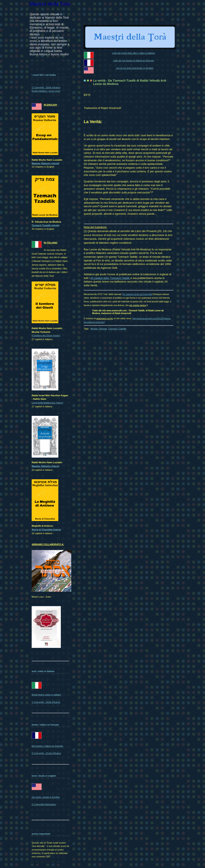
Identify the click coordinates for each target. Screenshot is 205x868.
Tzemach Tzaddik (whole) (46, 225)
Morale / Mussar (99, 329)
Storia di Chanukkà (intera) (46, 530)
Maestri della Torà (50, 4)
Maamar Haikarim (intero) (46, 466)
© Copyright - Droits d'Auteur (46, 753)
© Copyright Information (44, 804)
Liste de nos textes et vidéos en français (134, 61)
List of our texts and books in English (135, 68)
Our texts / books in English (46, 797)
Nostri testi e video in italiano (46, 695)
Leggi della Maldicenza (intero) (47, 403)
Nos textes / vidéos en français (47, 746)
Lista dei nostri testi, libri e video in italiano (134, 53)
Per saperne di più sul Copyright (137, 294)
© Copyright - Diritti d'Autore (46, 702)
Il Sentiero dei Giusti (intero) (46, 336)
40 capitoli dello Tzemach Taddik (110, 278)
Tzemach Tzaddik (117, 329)
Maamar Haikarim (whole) (46, 163)
